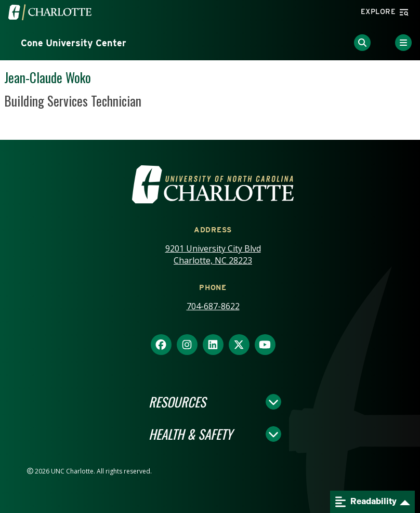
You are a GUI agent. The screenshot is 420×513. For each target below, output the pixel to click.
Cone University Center (74, 43)
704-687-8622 (213, 306)
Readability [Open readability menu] (366, 502)
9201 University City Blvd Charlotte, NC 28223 (213, 254)
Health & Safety (191, 434)
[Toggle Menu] (403, 43)
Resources (177, 402)
